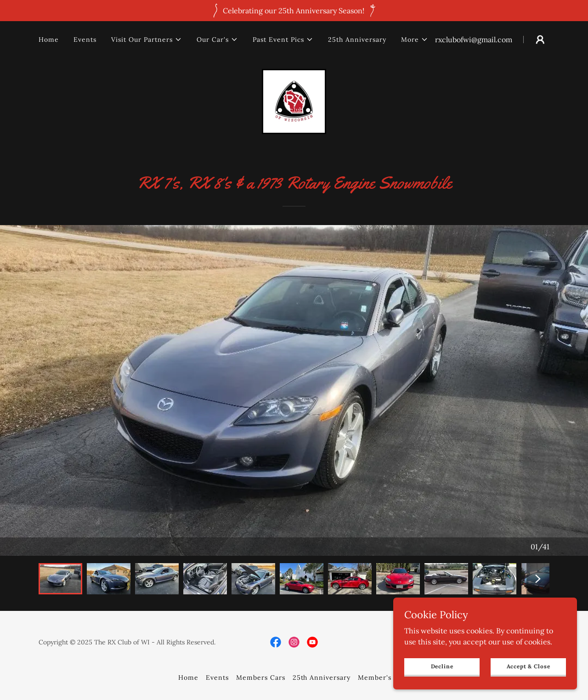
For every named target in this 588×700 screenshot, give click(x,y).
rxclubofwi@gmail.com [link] (474, 40)
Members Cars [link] (261, 677)
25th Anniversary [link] (357, 40)
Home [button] (188, 677)
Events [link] (85, 40)
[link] (294, 101)
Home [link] (49, 40)
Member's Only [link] (384, 677)
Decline (442, 666)
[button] (147, 40)
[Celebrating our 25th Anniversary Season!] (294, 11)
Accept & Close (529, 666)
